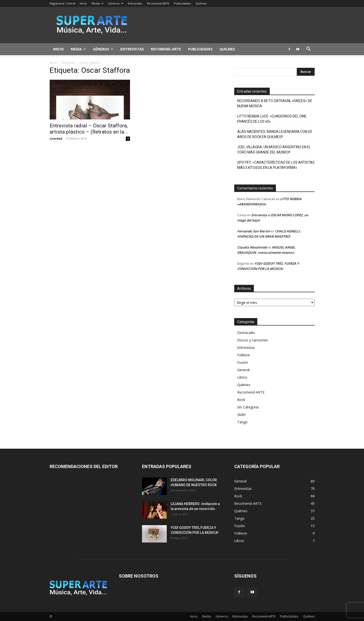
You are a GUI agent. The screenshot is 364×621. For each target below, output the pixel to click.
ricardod (56, 138)
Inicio (83, 3)
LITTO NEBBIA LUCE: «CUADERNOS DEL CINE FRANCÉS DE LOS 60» (272, 119)
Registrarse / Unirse (63, 3)
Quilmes (201, 3)
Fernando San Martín (254, 231)
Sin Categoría (248, 407)
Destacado (246, 333)
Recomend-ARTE (158, 3)
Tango (242, 422)
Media (97, 3)
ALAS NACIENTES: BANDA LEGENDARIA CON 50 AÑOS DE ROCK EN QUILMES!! (275, 134)
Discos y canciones (253, 340)
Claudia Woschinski (252, 247)
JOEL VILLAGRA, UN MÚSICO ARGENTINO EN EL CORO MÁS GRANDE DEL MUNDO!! (274, 150)
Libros (242, 377)
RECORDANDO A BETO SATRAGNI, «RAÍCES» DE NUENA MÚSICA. (275, 103)
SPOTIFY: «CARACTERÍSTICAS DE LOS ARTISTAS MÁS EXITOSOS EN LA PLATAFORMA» (276, 165)
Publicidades (182, 3)
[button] (309, 50)
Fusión (243, 362)
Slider (242, 415)
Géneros (116, 3)
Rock (241, 400)
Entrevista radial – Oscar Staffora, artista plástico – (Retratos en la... (89, 129)
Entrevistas (135, 3)
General (243, 370)
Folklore (244, 355)
